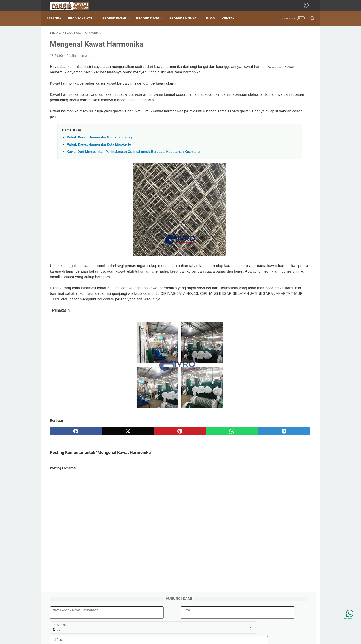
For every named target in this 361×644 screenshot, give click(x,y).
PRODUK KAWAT (84, 18)
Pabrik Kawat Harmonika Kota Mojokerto (99, 159)
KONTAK (231, 18)
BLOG (214, 18)
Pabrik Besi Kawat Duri (187, 637)
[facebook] (67, 457)
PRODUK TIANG (151, 18)
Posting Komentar (80, 59)
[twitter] (102, 457)
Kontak (201, 627)
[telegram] (207, 457)
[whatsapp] (173, 457)
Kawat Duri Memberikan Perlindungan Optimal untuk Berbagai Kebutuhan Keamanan (134, 166)
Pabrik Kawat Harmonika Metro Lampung (99, 152)
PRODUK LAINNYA (186, 18)
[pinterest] (137, 457)
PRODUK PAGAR (118, 18)
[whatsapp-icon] (308, 6)
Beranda (57, 18)
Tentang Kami (181, 627)
